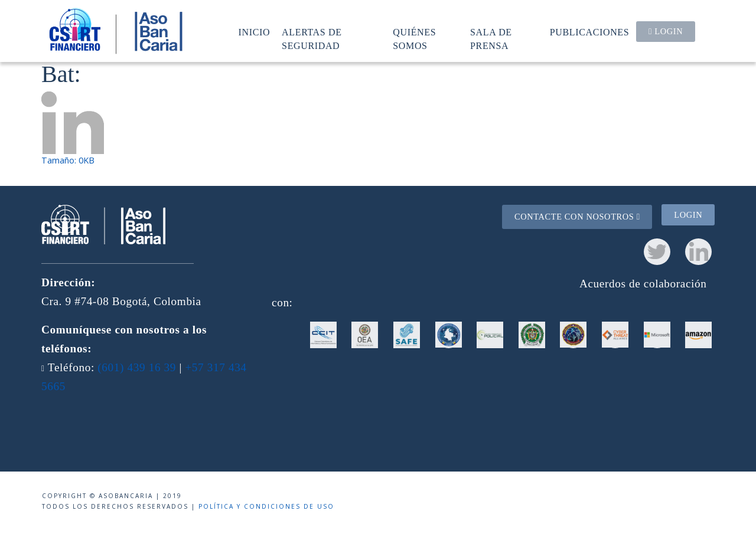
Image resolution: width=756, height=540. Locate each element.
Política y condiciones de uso (266, 506)
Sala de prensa (491, 39)
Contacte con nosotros (577, 217)
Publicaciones (590, 32)
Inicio (255, 32)
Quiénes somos (414, 39)
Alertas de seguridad (312, 39)
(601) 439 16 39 (137, 367)
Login (666, 31)
